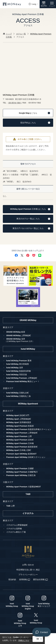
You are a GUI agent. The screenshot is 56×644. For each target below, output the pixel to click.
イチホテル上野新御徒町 (17, 525)
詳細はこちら (24, 640)
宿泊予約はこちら (35, 123)
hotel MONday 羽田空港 (17, 375)
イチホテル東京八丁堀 (16, 532)
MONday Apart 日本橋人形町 (19, 450)
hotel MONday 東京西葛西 (18, 364)
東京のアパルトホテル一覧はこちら (31, 228)
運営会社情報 (40, 580)
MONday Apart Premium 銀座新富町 (22, 447)
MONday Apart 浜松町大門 (18, 415)
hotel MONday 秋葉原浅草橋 (19, 371)
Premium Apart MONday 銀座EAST (21, 454)
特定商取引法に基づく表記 (28, 570)
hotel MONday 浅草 (15, 368)
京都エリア (8, 464)
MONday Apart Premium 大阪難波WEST (24, 487)
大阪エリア (8, 482)
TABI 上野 (11, 506)
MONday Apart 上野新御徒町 (19, 419)
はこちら (34, 113)
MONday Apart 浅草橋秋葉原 (19, 422)
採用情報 (25, 580)
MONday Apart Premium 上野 (19, 436)
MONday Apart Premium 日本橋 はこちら (30, 209)
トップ (7, 34)
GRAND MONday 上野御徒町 (19, 335)
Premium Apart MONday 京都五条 (21, 475)
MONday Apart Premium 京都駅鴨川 (22, 472)
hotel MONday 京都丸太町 (18, 393)
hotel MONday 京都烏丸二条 (19, 396)
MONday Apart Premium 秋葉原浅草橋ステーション (29, 429)
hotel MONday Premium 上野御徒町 (22, 378)
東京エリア (8, 411)
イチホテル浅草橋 (14, 529)
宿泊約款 (12, 579)
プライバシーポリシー (28, 575)
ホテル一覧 (21, 34)
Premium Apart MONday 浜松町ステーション (26, 457)
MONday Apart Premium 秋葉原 (20, 426)
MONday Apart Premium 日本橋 (20, 443)
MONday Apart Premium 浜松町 (20, 440)
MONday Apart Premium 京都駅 (20, 468)
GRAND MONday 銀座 (16, 332)
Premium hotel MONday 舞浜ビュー (23, 381)
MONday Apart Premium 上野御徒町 (22, 433)
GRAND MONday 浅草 (29, 340)
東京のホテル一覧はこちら (33, 219)
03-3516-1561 (15, 103)
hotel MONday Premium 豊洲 (19, 361)
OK (39, 639)
